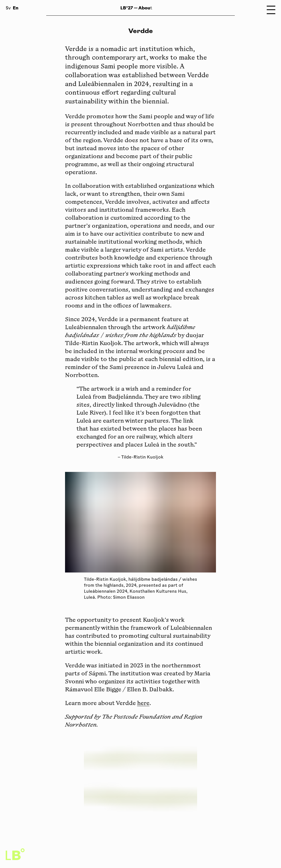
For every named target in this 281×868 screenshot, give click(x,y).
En (16, 8)
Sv (8, 8)
